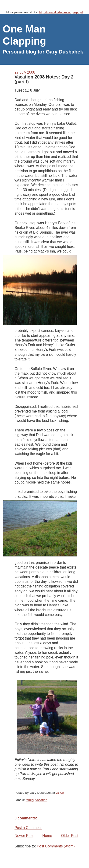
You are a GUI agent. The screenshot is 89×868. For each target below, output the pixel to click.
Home (47, 836)
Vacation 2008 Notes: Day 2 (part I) (44, 79)
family (30, 800)
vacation (41, 800)
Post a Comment (28, 828)
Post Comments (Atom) (56, 846)
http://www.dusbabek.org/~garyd (61, 12)
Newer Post (24, 836)
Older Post (70, 836)
